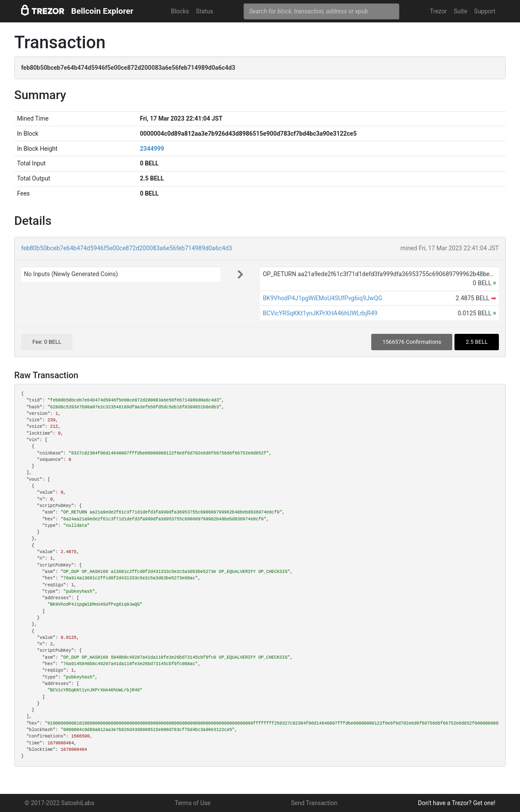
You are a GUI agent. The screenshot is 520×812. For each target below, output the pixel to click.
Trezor (438, 11)
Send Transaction (314, 803)
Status (204, 11)
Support (485, 11)
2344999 (152, 149)
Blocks (180, 11)
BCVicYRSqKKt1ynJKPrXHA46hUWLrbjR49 (320, 313)
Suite (460, 11)
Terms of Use (193, 803)
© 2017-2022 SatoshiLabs (60, 803)
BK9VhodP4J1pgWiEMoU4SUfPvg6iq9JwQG (322, 298)
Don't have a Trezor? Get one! (457, 803)
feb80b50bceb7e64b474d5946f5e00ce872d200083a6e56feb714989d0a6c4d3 (127, 248)
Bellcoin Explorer (102, 11)
